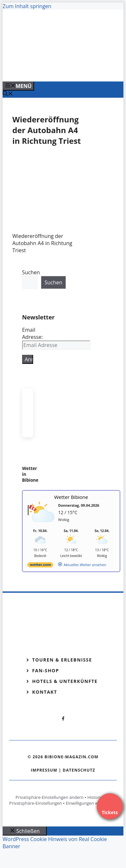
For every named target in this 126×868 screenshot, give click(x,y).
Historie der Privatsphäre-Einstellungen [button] (60, 800)
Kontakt (45, 692)
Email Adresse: (32, 333)
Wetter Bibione (71, 497)
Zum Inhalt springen (27, 6)
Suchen (31, 272)
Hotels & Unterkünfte (65, 681)
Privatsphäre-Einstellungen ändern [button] (50, 797)
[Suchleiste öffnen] (8, 94)
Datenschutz (79, 770)
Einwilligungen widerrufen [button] (91, 803)
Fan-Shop (46, 670)
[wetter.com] (40, 566)
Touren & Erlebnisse (62, 660)
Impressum (44, 770)
